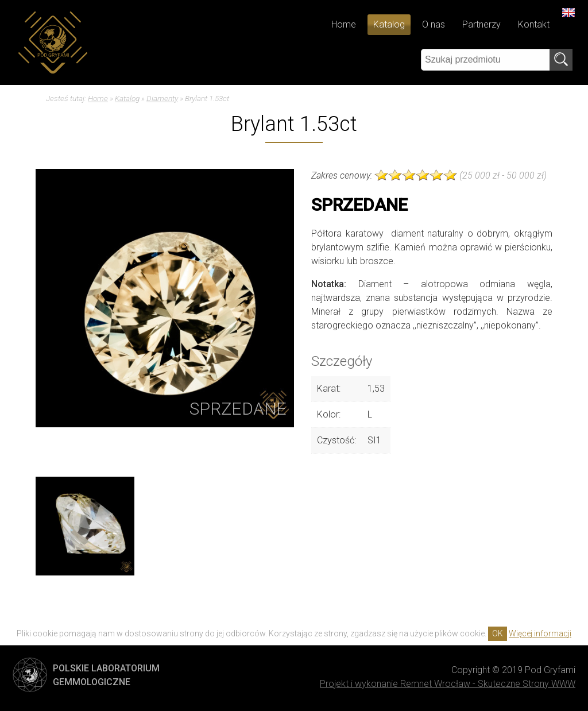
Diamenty (162, 98)
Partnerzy (481, 24)
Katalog (389, 24)
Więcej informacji (540, 633)
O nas (434, 24)
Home (344, 24)
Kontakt (534, 24)
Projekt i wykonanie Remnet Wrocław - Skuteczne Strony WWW (448, 684)
